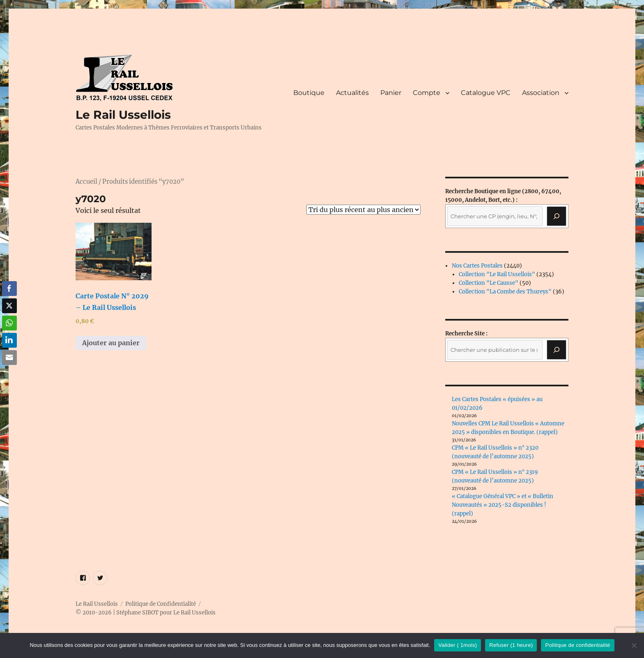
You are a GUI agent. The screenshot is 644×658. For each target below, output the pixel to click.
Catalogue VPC (486, 93)
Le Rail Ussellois (123, 115)
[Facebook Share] (9, 289)
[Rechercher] (557, 350)
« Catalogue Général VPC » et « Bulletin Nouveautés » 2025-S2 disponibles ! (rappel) (503, 505)
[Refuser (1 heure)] (634, 645)
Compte (427, 93)
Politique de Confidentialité (161, 604)
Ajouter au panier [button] (111, 343)
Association (541, 93)
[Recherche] (557, 216)
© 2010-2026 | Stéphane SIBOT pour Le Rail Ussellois (146, 613)
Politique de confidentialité (577, 645)
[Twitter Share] (9, 306)
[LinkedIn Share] (9, 340)
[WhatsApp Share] (9, 323)
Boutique (309, 93)
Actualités (352, 93)
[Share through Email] (9, 358)
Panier (391, 93)
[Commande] (363, 210)
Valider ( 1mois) (458, 645)
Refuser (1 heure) (511, 645)
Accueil (86, 182)
